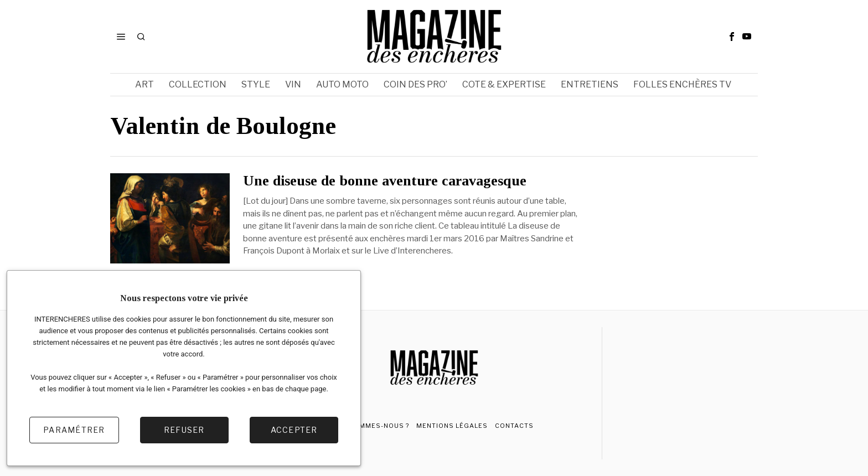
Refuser (184, 430)
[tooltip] (732, 37)
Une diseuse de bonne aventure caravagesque (385, 181)
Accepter (294, 430)
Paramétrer (74, 430)
